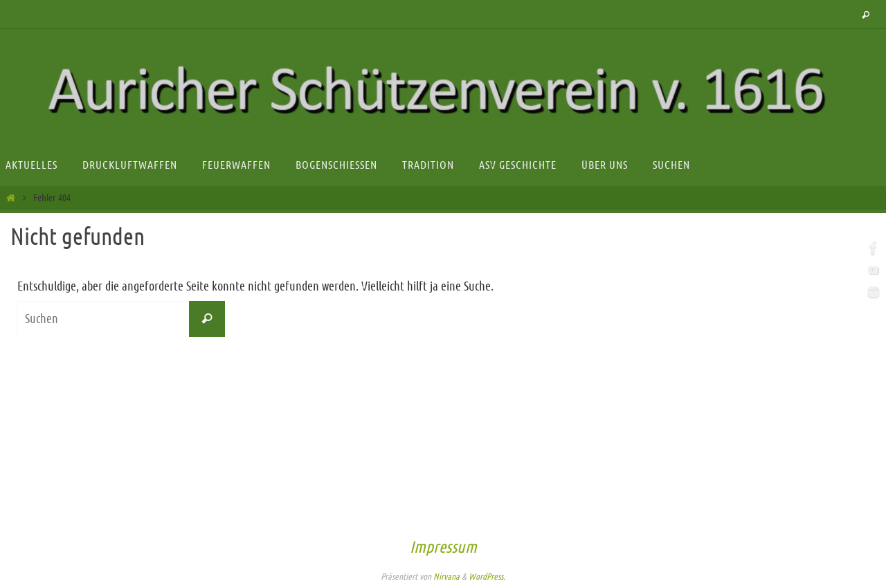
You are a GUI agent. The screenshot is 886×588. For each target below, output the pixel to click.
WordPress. (487, 577)
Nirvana (446, 577)
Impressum (443, 547)
